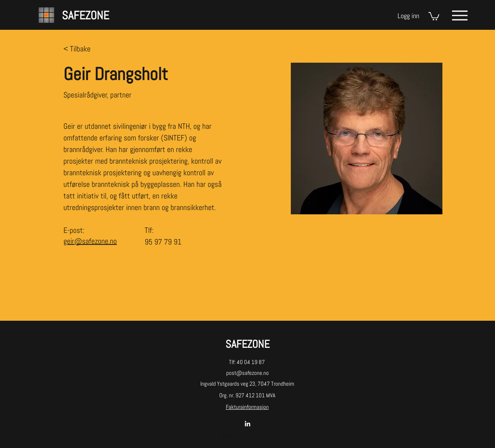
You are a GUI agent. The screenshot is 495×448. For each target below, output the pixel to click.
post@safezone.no (247, 373)
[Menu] (460, 15)
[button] (434, 16)
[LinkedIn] (247, 424)
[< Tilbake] (79, 49)
